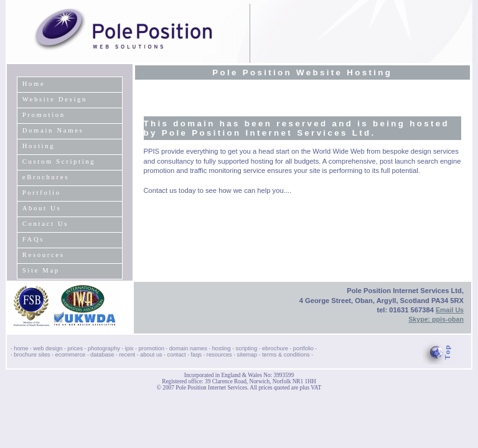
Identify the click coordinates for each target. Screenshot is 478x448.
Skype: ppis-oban (436, 319)
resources (219, 355)
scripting (247, 348)
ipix (129, 348)
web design (48, 348)
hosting (222, 348)
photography (104, 348)
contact (177, 355)
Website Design (55, 99)
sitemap (247, 355)
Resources (44, 255)
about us (151, 355)
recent (127, 355)
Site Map (41, 270)
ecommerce (71, 355)
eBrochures (46, 177)
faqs (196, 355)
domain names (188, 348)
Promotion (44, 115)
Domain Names (53, 130)
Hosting (39, 146)
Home (34, 84)
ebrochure (275, 348)
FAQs (33, 239)
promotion (151, 348)
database (102, 355)
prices (75, 348)
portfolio (303, 348)
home (21, 348)
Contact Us (45, 224)
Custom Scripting (59, 161)
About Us (42, 208)
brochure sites (32, 355)
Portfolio (42, 193)
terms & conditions (286, 355)
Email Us (450, 310)
